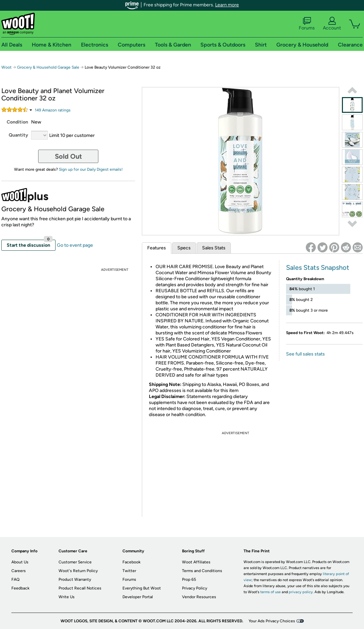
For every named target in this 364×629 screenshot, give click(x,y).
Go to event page (75, 245)
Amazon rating (53, 110)
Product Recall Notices (80, 588)
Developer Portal (138, 597)
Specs (184, 248)
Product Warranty (75, 579)
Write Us (67, 597)
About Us (20, 562)
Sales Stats (214, 248)
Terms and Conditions (202, 571)
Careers (19, 571)
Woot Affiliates (196, 562)
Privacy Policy (195, 588)
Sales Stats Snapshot (318, 267)
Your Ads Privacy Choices (272, 621)
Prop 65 (189, 579)
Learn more (227, 5)
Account (332, 24)
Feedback (20, 588)
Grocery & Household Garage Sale (48, 67)
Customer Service (75, 562)
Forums (307, 24)
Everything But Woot (142, 588)
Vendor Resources (199, 597)
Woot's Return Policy (78, 571)
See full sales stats (305, 354)
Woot (7, 67)
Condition (17, 122)
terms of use (270, 592)
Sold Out (68, 156)
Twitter (129, 571)
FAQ (15, 579)
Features (157, 248)
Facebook (131, 562)
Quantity (18, 135)
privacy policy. (301, 592)
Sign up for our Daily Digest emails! (91, 169)
